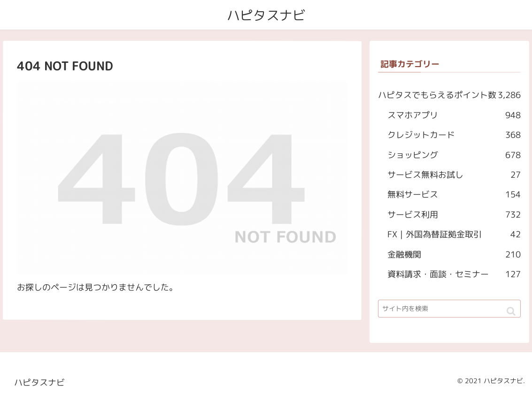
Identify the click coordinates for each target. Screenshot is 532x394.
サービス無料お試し (454, 175)
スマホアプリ (455, 115)
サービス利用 (454, 215)
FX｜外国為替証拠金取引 (454, 235)
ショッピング (454, 155)
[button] (511, 311)
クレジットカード (454, 136)
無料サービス (454, 195)
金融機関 (454, 255)
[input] (449, 309)
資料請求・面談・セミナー (454, 274)
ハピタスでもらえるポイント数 (450, 96)
